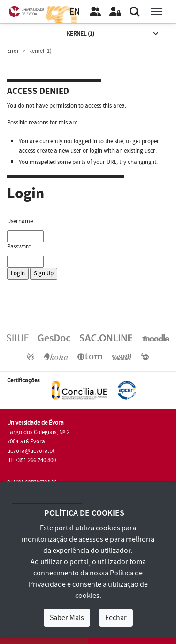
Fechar (116, 618)
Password (19, 247)
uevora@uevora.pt (31, 451)
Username (20, 221)
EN (75, 12)
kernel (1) (114, 34)
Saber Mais (67, 618)
